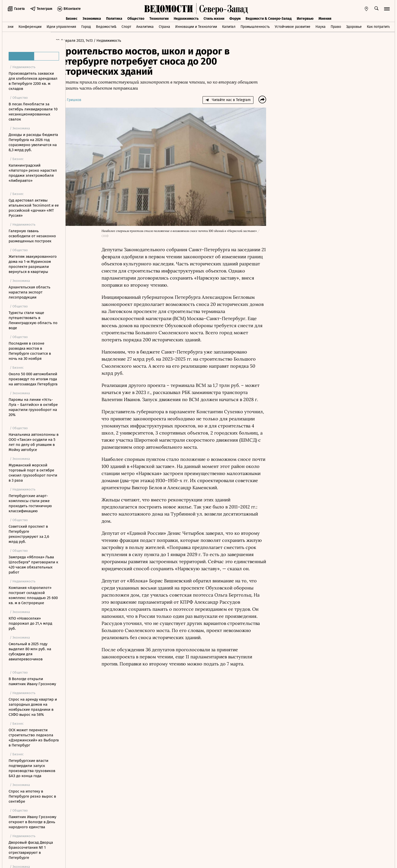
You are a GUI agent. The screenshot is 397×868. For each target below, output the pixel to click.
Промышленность (255, 27)
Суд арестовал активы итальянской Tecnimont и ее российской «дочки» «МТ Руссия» (34, 208)
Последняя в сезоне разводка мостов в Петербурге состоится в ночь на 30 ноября (30, 351)
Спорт (126, 27)
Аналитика (145, 27)
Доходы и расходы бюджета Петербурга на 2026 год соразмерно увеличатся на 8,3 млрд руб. (33, 142)
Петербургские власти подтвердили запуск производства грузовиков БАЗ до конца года (32, 768)
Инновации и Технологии (196, 27)
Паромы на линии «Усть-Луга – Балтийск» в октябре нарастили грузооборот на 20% (33, 407)
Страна (164, 27)
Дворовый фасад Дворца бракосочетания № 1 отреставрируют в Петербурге (31, 850)
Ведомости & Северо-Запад (269, 19)
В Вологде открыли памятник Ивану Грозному (32, 681)
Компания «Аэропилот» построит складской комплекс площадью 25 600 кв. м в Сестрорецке (33, 595)
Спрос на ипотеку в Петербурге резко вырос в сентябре (32, 796)
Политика (114, 19)
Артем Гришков (83, 100)
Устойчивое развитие (293, 27)
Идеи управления (61, 27)
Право (336, 27)
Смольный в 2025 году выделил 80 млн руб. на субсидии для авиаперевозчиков (30, 652)
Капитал (229, 27)
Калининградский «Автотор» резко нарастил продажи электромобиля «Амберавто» (33, 173)
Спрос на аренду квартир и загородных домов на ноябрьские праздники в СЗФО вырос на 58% (33, 707)
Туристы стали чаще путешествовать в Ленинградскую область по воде (33, 320)
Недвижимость (186, 19)
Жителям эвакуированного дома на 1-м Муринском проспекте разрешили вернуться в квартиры (33, 264)
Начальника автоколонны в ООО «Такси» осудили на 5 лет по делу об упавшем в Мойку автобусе (34, 442)
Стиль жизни (214, 19)
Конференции (30, 27)
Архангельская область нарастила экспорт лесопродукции (29, 292)
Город (86, 27)
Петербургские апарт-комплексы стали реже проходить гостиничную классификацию (30, 503)
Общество (136, 19)
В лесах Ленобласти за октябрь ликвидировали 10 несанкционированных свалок (33, 112)
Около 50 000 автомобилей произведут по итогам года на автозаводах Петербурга (33, 379)
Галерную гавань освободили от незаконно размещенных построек (32, 236)
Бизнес (72, 19)
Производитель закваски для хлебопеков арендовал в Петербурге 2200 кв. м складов (33, 81)
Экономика (92, 19)
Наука (321, 27)
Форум (235, 19)
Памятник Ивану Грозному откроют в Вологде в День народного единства (32, 822)
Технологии (159, 19)
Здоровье (354, 27)
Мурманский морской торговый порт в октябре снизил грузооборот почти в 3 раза (33, 473)
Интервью (305, 19)
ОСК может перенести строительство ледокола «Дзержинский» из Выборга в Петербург (34, 738)
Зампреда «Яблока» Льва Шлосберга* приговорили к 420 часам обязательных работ (33, 565)
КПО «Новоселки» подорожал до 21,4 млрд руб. (30, 623)
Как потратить (379, 27)
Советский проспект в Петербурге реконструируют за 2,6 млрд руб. (29, 534)
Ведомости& (106, 27)
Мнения (325, 19)
